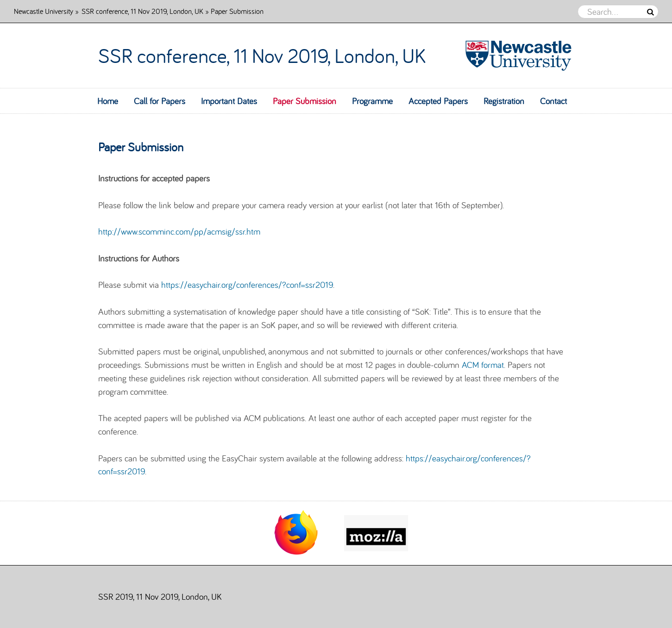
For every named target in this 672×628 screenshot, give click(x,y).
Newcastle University (44, 11)
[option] (296, 533)
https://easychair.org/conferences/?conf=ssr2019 (247, 285)
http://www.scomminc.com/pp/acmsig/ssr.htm (179, 231)
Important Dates (229, 101)
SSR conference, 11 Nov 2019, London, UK (142, 11)
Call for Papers (160, 101)
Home (108, 101)
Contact (553, 101)
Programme (372, 101)
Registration (504, 101)
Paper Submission (305, 101)
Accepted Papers (438, 101)
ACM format (483, 365)
